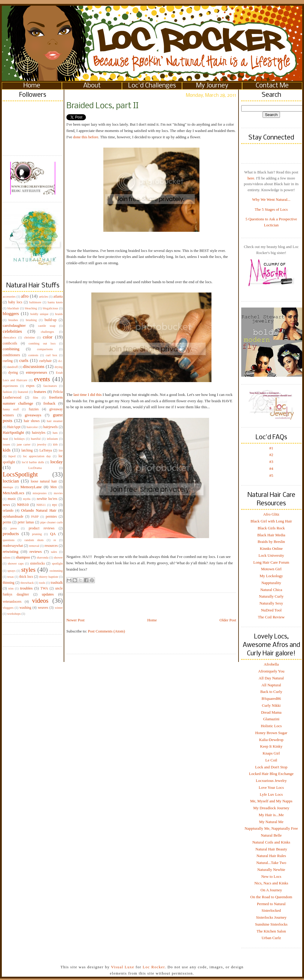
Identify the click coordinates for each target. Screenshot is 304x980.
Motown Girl (271, 569)
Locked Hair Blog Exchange (271, 774)
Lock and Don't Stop (271, 767)
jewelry (42, 444)
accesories (9, 297)
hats (55, 433)
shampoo (23, 557)
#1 (271, 448)
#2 (271, 455)
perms (7, 522)
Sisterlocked (271, 910)
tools (42, 583)
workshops (14, 614)
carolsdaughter (14, 325)
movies (58, 493)
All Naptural (271, 685)
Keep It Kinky (271, 746)
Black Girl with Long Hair (271, 521)
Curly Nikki (271, 705)
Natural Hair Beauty (271, 849)
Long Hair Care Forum (271, 562)
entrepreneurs (36, 372)
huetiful (36, 439)
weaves (43, 608)
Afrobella (271, 664)
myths (27, 499)
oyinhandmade (13, 517)
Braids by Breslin (271, 542)
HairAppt (14, 427)
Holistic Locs (271, 726)
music (12, 499)
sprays (12, 571)
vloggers (8, 608)
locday (56, 462)
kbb (55, 444)
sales (54, 552)
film (36, 398)
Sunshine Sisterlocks (271, 924)
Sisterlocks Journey (271, 917)
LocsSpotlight (20, 474)
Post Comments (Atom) (107, 631)
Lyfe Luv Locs (271, 794)
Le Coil (271, 760)
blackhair (13, 308)
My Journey (212, 86)
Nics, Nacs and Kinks (271, 883)
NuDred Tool (271, 610)
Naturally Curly (271, 596)
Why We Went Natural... (271, 199)
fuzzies (34, 409)
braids (59, 314)
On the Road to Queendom (271, 897)
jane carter (24, 444)
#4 (271, 469)
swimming (56, 571)
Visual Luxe (122, 967)
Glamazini (271, 719)
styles (28, 570)
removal (34, 546)
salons (7, 557)
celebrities (12, 331)
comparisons (45, 349)
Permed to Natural (271, 904)
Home (32, 86)
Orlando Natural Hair (39, 510)
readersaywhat (13, 546)
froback (50, 403)
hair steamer (55, 421)
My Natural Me (271, 822)
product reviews (41, 528)
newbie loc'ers (47, 499)
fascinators (50, 386)
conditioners (11, 355)
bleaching (31, 308)
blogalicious (50, 308)
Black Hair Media (271, 535)
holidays (19, 439)
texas (10, 577)
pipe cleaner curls (52, 522)
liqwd (12, 456)
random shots (34, 540)
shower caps (16, 563)
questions (9, 540)
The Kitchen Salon (271, 931)
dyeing (13, 373)
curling (8, 361)
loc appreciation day (37, 456)
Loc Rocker (154, 967)
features (40, 392)
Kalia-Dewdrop (271, 740)
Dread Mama (271, 712)
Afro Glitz (271, 514)
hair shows (32, 421)
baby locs (15, 302)
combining (11, 349)
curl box (51, 355)
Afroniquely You (271, 671)
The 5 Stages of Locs (271, 209)
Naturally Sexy (271, 603)
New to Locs (271, 876)
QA (53, 534)
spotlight (57, 563)
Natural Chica (271, 590)
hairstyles (39, 433)
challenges (47, 332)
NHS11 (41, 505)
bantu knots (55, 302)
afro (25, 296)
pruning (37, 534)
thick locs (26, 577)
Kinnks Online (271, 548)
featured (23, 392)
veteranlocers (12, 602)
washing (25, 608)
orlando (8, 511)
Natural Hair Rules (271, 856)
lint (61, 450)
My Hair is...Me (271, 815)
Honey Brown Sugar (271, 733)
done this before (86, 137)
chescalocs (9, 337)
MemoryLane (31, 487)
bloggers (11, 313)
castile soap (47, 326)
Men (53, 487)
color (47, 337)
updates (48, 594)
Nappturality (271, 583)
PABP (35, 517)
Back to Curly (271, 692)
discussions (34, 366)
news (6, 505)
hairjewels (50, 427)
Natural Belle (271, 835)
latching (27, 450)
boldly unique (39, 314)
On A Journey (271, 890)
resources (51, 546)
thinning (9, 583)
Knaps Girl (271, 753)
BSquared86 (271, 698)
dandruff (13, 367)
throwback (27, 583)
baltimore (35, 302)
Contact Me (272, 86)
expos (30, 386)
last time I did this (87, 395)
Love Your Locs (271, 787)
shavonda (43, 557)
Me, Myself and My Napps (271, 801)
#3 (271, 462)
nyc (55, 505)
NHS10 (23, 505)
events (42, 379)
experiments (10, 386)
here (251, 178)
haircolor (32, 427)
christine (29, 337)
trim (11, 588)
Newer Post (75, 620)
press (14, 528)
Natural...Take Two (271, 863)
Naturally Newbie (271, 870)
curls (24, 360)
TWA (44, 588)
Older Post (228, 620)
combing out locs (42, 343)
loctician (11, 481)
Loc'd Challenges (152, 86)
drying (59, 367)
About (92, 86)
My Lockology (271, 576)
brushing (31, 320)
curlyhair (45, 361)
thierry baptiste (49, 577)
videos (40, 600)
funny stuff (11, 409)
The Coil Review (271, 617)
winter (59, 608)
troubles (26, 588)
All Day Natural (271, 678)
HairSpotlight (13, 432)
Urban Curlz (271, 938)
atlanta (58, 297)
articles (44, 297)
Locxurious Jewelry (271, 781)
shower (58, 557)
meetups (8, 487)
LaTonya (46, 450)
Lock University (271, 555)
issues (6, 444)
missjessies (40, 493)
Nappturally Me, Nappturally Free (271, 828)
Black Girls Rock (271, 528)
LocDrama (35, 468)
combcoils (10, 343)
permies (51, 517)
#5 (271, 475)
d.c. (61, 361)
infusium (52, 439)
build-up (50, 320)
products (11, 533)
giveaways (33, 415)
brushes (13, 320)
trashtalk (57, 583)
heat (5, 439)
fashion (7, 392)
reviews (35, 551)
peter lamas (26, 522)
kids (7, 450)
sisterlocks (37, 563)
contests (33, 355)
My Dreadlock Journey (271, 808)
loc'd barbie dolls (33, 462)
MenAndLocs (14, 493)
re (55, 540)
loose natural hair (44, 481)
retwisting (11, 551)
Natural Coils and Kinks (271, 842)
